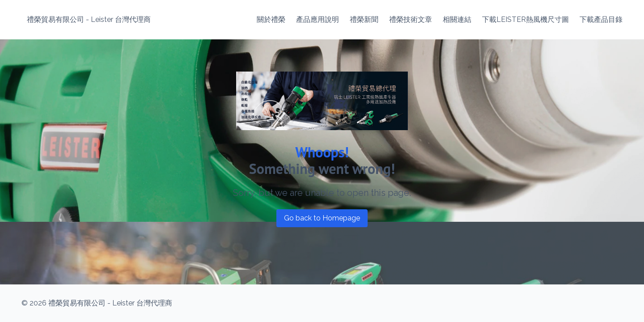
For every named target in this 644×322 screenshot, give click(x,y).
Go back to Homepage (322, 218)
